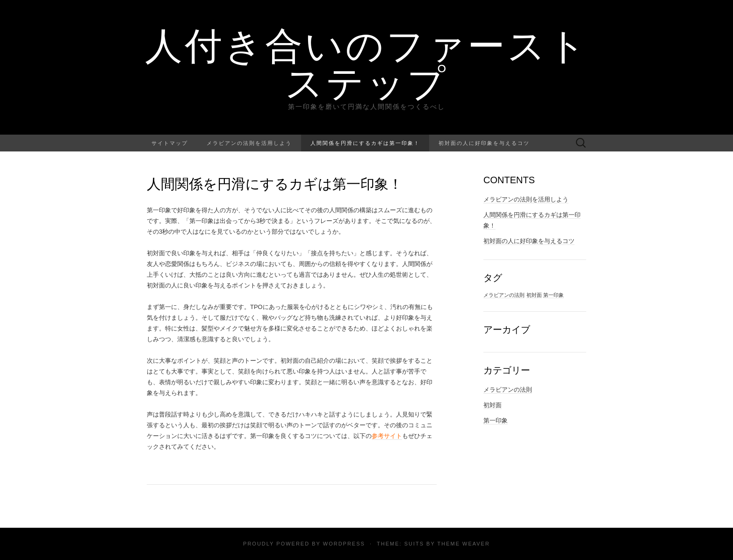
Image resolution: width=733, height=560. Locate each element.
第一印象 (496, 420)
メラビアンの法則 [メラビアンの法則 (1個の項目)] (504, 295)
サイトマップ (170, 143)
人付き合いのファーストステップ (367, 63)
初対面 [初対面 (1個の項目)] (534, 295)
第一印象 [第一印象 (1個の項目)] (553, 295)
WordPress (344, 544)
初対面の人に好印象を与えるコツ (484, 143)
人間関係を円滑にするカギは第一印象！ (365, 143)
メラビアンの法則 (508, 390)
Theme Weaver (463, 544)
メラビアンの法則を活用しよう (249, 143)
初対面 (492, 405)
